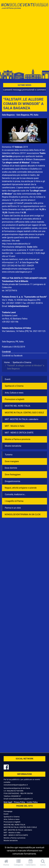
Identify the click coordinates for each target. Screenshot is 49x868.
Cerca (43, 863)
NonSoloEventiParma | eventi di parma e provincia (24, 7)
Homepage (8, 811)
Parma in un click (13, 508)
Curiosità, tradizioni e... (15, 494)
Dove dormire (11, 468)
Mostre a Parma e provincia (17, 439)
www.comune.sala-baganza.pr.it (17, 272)
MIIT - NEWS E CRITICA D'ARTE (19, 433)
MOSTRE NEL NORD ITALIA (18, 406)
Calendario (31, 863)
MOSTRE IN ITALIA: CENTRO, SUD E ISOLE (24, 413)
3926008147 (16, 796)
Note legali (8, 802)
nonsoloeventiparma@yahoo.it (16, 785)
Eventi (8, 379)
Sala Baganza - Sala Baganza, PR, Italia (20, 115)
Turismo (9, 455)
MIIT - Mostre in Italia (15, 426)
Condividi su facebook (12, 356)
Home (6, 863)
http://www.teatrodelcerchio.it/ (16, 244)
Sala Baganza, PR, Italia (13, 342)
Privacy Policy (19, 802)
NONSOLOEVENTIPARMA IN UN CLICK (23, 514)
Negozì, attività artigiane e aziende (21, 488)
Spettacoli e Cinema (14, 386)
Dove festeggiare (13, 475)
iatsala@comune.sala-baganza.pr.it (18, 269)
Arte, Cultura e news (14, 393)
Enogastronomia (12, 481)
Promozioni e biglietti (15, 399)
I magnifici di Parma (14, 501)
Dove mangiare (12, 461)
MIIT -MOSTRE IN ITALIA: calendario (22, 419)
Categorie (18, 863)
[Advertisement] (24, 40)
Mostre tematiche (13, 446)
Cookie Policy (32, 802)
